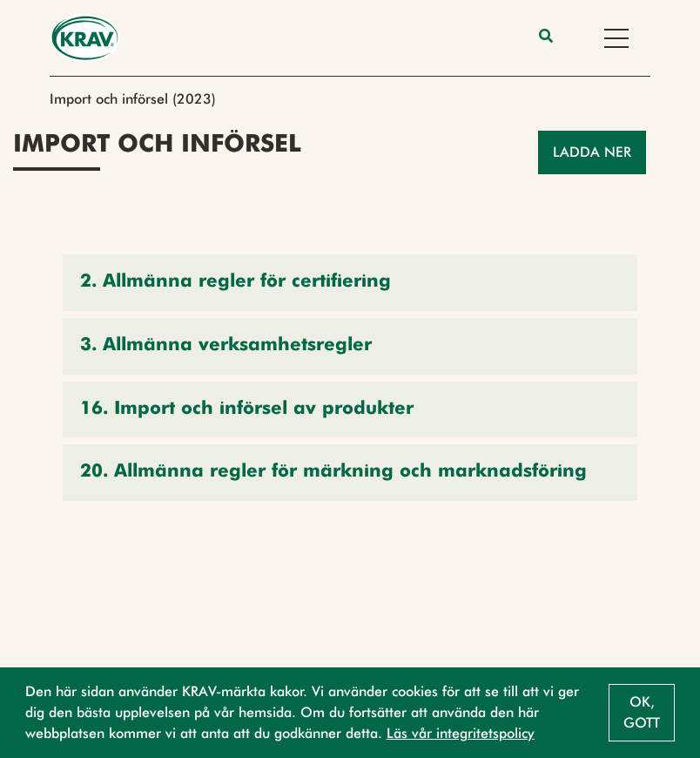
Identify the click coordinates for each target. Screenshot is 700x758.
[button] (350, 283)
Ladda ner (592, 152)
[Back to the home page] (85, 38)
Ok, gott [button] (642, 712)
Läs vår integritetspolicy (461, 733)
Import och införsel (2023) (133, 99)
